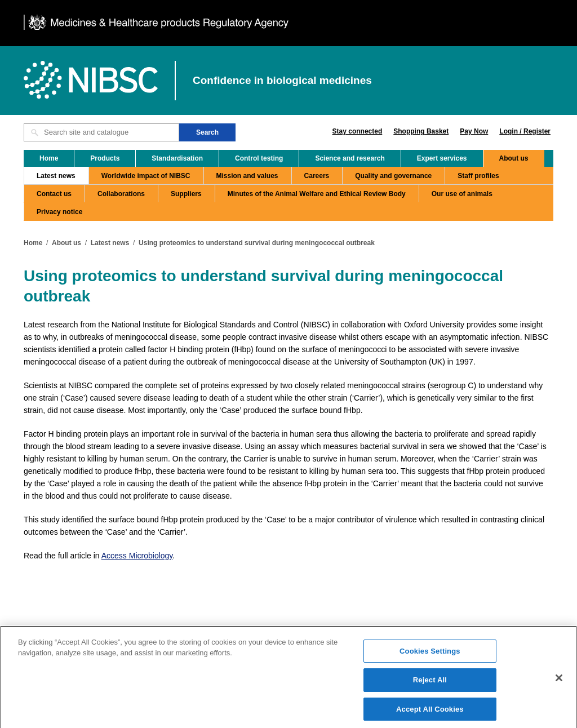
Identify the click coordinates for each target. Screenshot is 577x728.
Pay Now (474, 131)
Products (105, 158)
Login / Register (525, 131)
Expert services (442, 158)
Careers (317, 176)
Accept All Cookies (430, 714)
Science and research (350, 158)
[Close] (559, 683)
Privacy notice (59, 212)
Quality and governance (393, 176)
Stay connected (358, 131)
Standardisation (177, 158)
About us (514, 158)
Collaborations (121, 194)
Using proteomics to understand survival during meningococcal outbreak (257, 243)
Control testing (259, 158)
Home (49, 158)
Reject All (430, 685)
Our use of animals (462, 194)
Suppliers (186, 194)
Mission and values (247, 176)
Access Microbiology (137, 556)
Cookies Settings (430, 656)
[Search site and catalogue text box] (101, 132)
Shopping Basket (421, 131)
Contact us (54, 194)
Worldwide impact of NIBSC (146, 176)
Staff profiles (478, 176)
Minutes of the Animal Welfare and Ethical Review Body (317, 194)
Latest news (56, 176)
